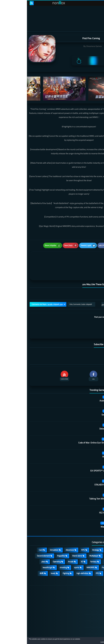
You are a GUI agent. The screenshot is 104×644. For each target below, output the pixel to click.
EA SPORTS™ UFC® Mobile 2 (76, 457)
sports (50, 554)
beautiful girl (21, 554)
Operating (30, 548)
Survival (80, 548)
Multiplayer (67, 542)
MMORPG (64, 554)
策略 (95, 566)
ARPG (95, 560)
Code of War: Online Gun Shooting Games (70, 429)
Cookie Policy (87, 611)
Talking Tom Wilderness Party (76, 485)
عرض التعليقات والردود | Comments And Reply (20, 291)
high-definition (56, 560)
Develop (94, 548)
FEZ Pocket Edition (81, 499)
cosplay (82, 542)
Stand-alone (50, 542)
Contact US (88, 617)
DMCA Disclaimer (85, 591)
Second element (16, 542)
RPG (56, 536)
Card (14, 536)
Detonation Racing (81, 415)
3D (55, 548)
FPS (70, 560)
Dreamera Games (67, 46)
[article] (28, 259)
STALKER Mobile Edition (78, 471)
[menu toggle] (99, 3)
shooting (36, 554)
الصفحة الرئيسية (86, 585)
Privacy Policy (87, 604)
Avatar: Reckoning (81, 387)
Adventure (43, 536)
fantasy (66, 548)
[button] (93, 641)
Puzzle (94, 542)
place (17, 548)
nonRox (81, 636)
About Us (89, 624)
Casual (82, 536)
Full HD (78, 554)
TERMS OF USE (86, 598)
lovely (26, 560)
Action (94, 536)
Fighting (39, 560)
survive (82, 560)
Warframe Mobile (82, 513)
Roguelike (34, 542)
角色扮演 (82, 566)
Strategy (69, 536)
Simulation (27, 536)
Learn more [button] (78, 642)
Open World (92, 554)
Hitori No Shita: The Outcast (36, 606)
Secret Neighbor (82, 401)
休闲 (15, 560)
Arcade (44, 548)
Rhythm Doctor (82, 443)
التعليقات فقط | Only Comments (54, 291)
